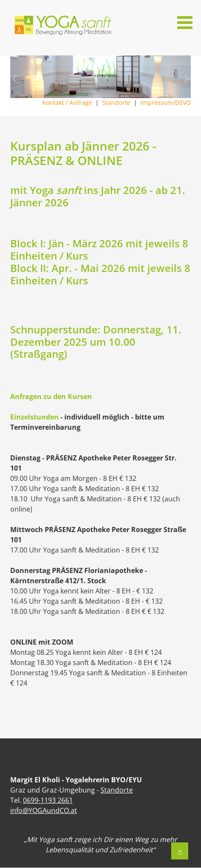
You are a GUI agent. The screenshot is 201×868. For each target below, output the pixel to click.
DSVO (183, 103)
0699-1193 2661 (48, 800)
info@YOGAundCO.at (44, 810)
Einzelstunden (34, 417)
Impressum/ (158, 103)
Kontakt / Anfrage (68, 103)
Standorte (117, 103)
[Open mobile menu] (185, 22)
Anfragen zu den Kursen (51, 396)
